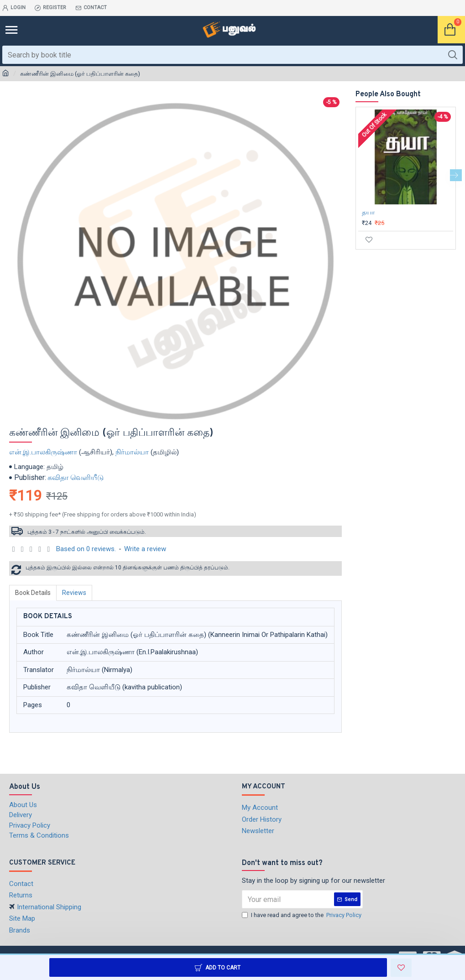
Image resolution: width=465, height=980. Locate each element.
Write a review (145, 549)
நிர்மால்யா (132, 452)
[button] (456, 175)
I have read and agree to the (302, 915)
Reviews (74, 593)
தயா (368, 212)
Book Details (33, 593)
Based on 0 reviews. (86, 549)
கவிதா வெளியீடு (76, 477)
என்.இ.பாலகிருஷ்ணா (43, 452)
